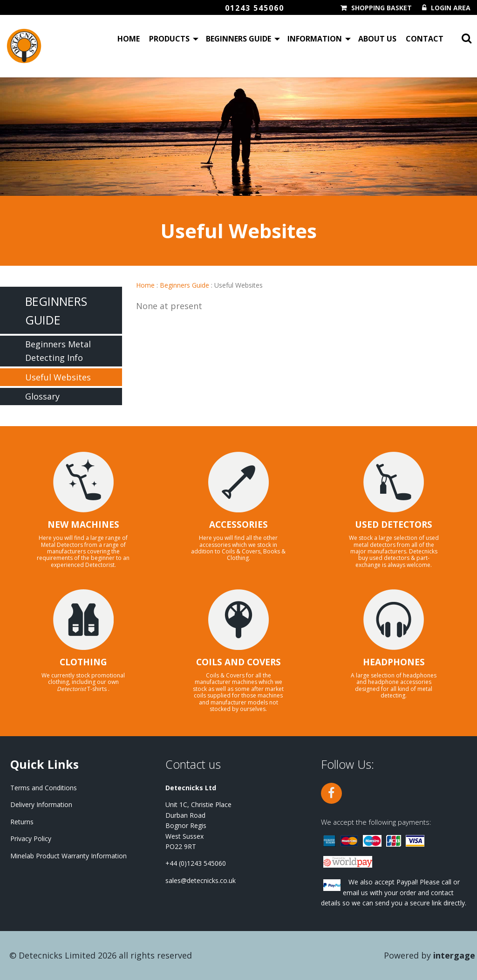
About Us (377, 39)
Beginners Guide (238, 39)
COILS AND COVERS (238, 662)
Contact (425, 39)
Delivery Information (41, 804)
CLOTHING (83, 662)
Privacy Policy (31, 839)
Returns (22, 822)
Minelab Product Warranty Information (68, 856)
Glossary (42, 396)
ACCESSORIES (238, 525)
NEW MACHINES (83, 525)
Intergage (454, 955)
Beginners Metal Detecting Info (58, 351)
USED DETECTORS (394, 525)
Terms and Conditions (44, 788)
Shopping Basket (382, 8)
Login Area (451, 8)
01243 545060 (255, 8)
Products (169, 39)
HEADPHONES (394, 662)
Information (315, 39)
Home (129, 39)
